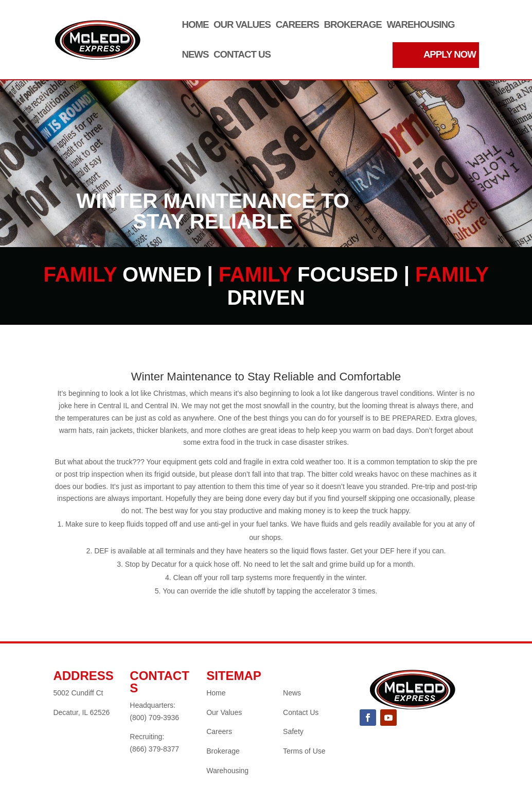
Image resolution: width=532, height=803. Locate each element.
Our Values (242, 25)
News (195, 55)
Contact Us (242, 55)
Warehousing (420, 25)
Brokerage (353, 25)
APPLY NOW (450, 55)
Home (195, 25)
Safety (293, 731)
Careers (297, 25)
